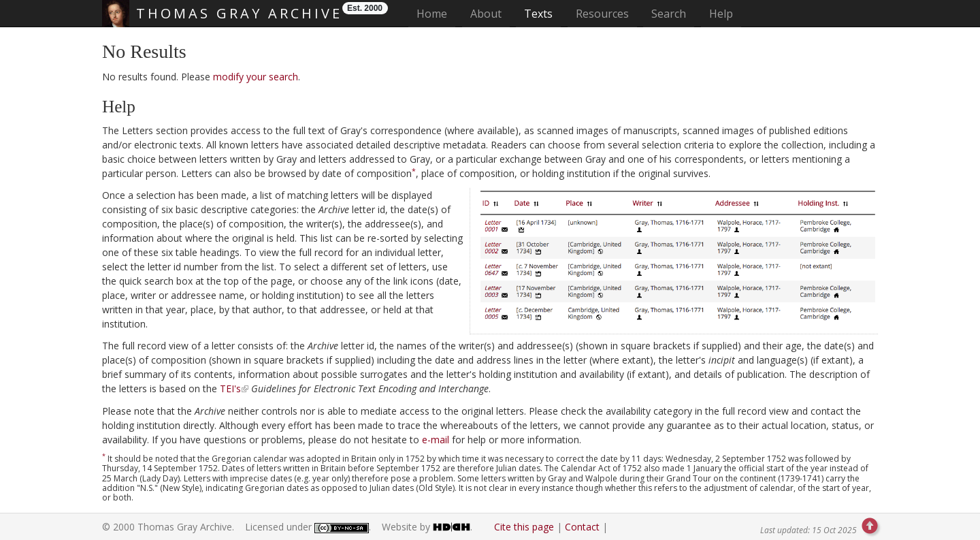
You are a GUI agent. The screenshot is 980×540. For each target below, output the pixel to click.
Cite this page (524, 527)
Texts (538, 14)
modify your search (256, 77)
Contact (582, 527)
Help (721, 14)
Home (436, 13)
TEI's (230, 388)
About (486, 14)
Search (669, 14)
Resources (602, 14)
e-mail (436, 440)
